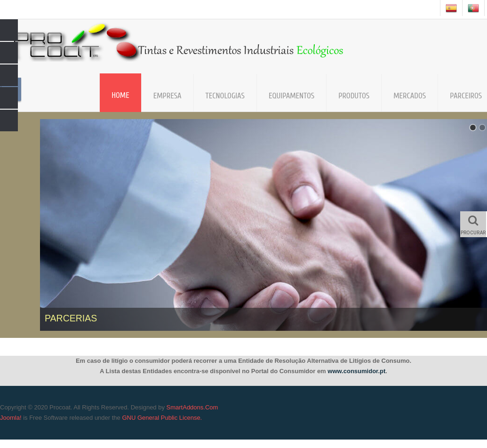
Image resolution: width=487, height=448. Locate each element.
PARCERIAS (71, 318)
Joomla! (11, 418)
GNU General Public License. (162, 418)
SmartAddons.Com (192, 407)
